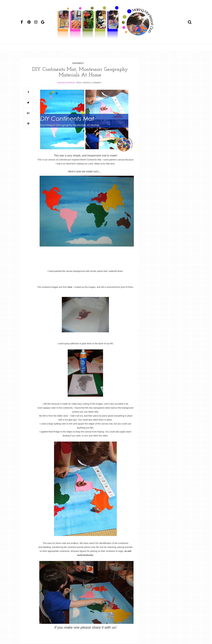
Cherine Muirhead (66, 83)
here (70, 287)
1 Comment (96, 83)
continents (78, 63)
